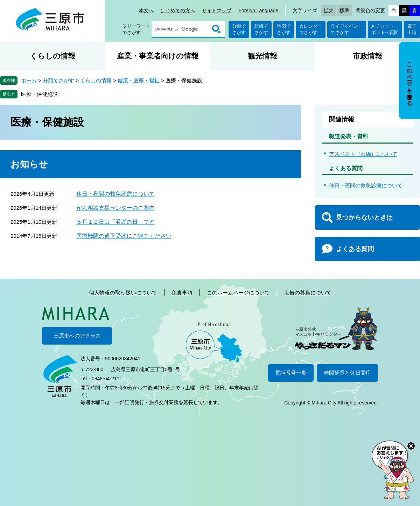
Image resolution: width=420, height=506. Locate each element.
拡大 (329, 11)
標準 (344, 11)
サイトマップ (217, 11)
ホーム (29, 80)
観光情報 (262, 56)
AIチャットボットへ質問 (385, 29)
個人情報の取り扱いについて (123, 293)
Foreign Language (258, 11)
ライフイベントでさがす (347, 29)
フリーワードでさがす (136, 29)
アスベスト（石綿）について (363, 154)
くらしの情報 (52, 56)
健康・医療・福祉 (139, 80)
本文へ (146, 11)
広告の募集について (308, 293)
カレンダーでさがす (311, 29)
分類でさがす (239, 29)
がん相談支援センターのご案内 (115, 208)
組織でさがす (261, 29)
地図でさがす (284, 29)
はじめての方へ (178, 11)
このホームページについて (238, 293)
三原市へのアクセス (77, 336)
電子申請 (412, 29)
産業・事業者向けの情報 (158, 56)
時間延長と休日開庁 (347, 373)
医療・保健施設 (39, 94)
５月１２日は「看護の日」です (115, 222)
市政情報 (367, 56)
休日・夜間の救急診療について (115, 194)
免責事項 (182, 293)
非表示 (416, 43)
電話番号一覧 (291, 373)
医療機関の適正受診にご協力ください (124, 236)
